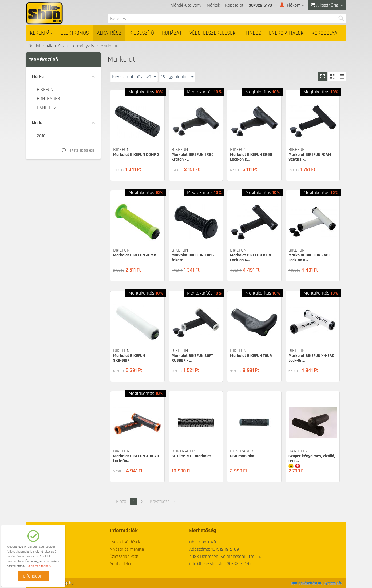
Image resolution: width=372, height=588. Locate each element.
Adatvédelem (122, 564)
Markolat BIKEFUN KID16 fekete (193, 258)
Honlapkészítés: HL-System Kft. (316, 583)
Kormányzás (82, 46)
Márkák (213, 5)
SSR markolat (242, 456)
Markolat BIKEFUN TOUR (251, 356)
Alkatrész (109, 33)
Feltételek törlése (80, 150)
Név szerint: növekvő (134, 77)
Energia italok (286, 33)
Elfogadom (33, 576)
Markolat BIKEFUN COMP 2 (136, 155)
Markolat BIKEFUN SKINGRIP (129, 358)
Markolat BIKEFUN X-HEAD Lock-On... (311, 358)
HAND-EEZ (44, 108)
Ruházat (172, 33)
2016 (39, 136)
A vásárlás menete (127, 549)
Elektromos (75, 33)
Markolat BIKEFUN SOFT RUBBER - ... (192, 358)
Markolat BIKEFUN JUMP (134, 255)
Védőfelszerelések (213, 33)
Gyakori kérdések (125, 542)
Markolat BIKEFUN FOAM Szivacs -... (310, 157)
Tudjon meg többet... (38, 566)
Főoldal (33, 46)
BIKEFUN (42, 90)
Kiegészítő (142, 33)
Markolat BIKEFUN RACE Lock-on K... (251, 258)
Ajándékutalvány (186, 5)
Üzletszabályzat (124, 557)
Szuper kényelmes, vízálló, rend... (312, 458)
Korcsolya (324, 33)
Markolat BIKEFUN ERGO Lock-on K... (251, 157)
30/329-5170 (260, 5)
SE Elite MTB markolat (191, 456)
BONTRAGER (46, 99)
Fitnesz (252, 33)
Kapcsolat (234, 5)
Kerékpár (41, 33)
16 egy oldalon (177, 77)
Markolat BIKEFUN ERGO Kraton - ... (193, 157)
